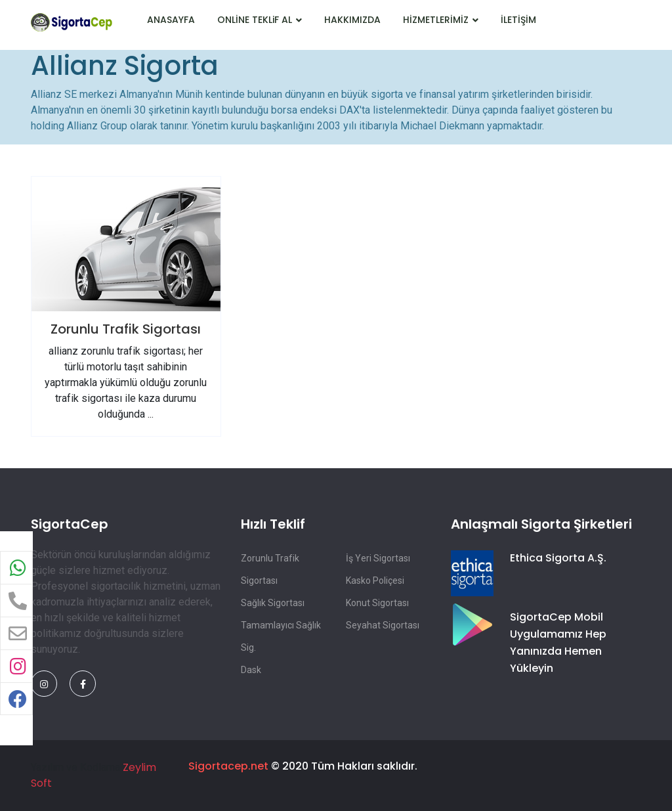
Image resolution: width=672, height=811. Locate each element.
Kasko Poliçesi (375, 581)
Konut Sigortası (377, 603)
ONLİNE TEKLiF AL (260, 20)
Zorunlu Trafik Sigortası (126, 329)
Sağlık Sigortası (273, 603)
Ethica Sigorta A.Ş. (558, 558)
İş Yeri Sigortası (378, 558)
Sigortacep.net (228, 766)
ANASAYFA (171, 20)
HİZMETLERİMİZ (441, 20)
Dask (251, 670)
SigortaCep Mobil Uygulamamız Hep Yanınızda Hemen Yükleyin (558, 643)
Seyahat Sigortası (383, 625)
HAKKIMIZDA (352, 20)
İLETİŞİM (518, 20)
